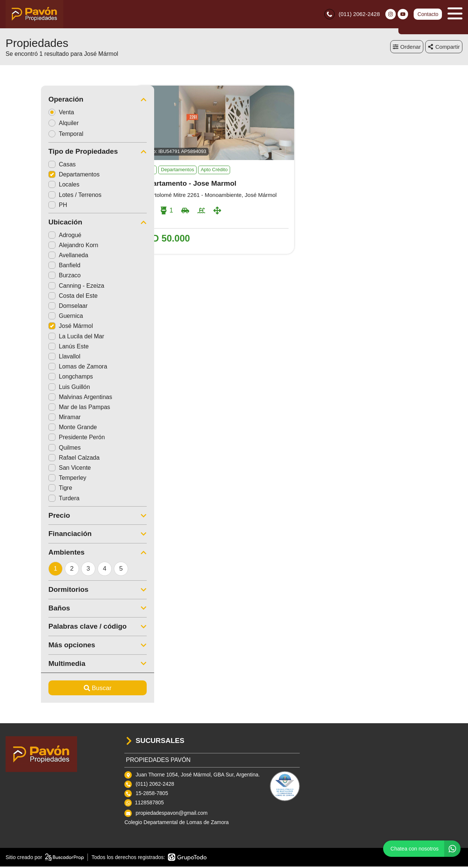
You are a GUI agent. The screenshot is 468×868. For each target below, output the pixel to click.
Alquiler (31, 125)
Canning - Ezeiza (41, 287)
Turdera (28, 500)
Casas (27, 166)
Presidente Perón (41, 439)
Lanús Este (33, 348)
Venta (28, 114)
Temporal (33, 135)
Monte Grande (37, 429)
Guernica (30, 318)
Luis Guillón (34, 388)
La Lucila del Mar (41, 338)
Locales (28, 186)
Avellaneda (33, 257)
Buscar (62, 690)
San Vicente (34, 470)
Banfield (29, 267)
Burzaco (29, 277)
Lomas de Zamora (42, 368)
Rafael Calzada (39, 459)
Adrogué (30, 237)
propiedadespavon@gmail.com (171, 815)
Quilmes (29, 449)
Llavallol (29, 358)
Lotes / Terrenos (39, 196)
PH (22, 206)
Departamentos (39, 176)
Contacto (428, 15)
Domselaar (33, 308)
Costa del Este (38, 297)
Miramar (29, 419)
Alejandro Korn (38, 247)
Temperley (32, 480)
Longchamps (35, 378)
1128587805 (149, 804)
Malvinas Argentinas (45, 398)
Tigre (25, 490)
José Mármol (35, 328)
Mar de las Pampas (44, 409)
